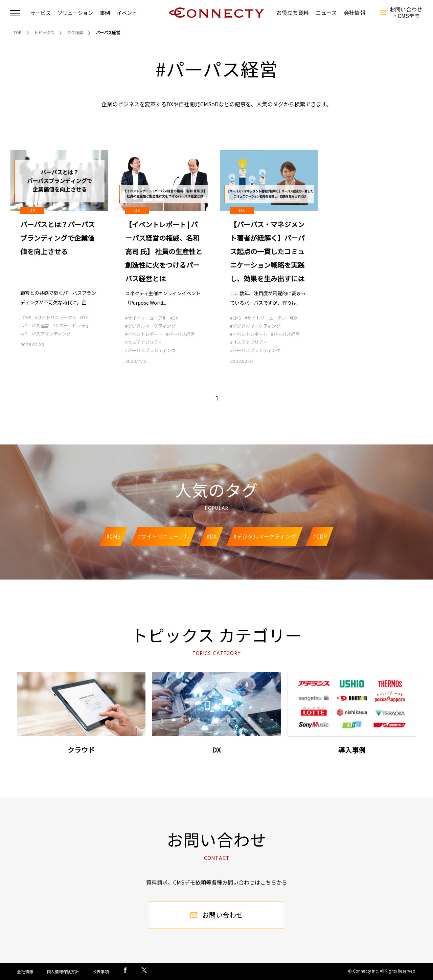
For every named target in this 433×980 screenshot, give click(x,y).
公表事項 (101, 971)
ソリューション (75, 13)
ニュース (326, 13)
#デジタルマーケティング (150, 326)
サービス (41, 13)
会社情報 (355, 13)
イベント (127, 13)
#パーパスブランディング (45, 334)
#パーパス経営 (35, 326)
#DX (84, 318)
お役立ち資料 (293, 13)
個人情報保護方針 (63, 971)
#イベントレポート (144, 334)
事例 (105, 13)
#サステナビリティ (71, 326)
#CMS (26, 318)
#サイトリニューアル (56, 318)
